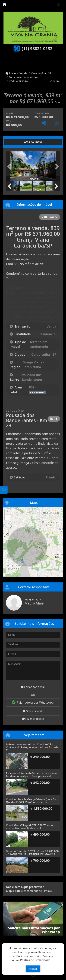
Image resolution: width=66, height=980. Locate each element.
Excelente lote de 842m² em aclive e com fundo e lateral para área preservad (32, 775)
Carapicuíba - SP (41, 73)
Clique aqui (13, 891)
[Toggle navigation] (59, 5)
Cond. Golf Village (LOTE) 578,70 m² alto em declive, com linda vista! (31, 827)
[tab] (17, 142)
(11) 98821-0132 (37, 49)
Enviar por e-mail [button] (33, 687)
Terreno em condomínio (24, 77)
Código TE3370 (18, 81)
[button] (10, 167)
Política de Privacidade (35, 960)
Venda (23, 73)
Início (11, 73)
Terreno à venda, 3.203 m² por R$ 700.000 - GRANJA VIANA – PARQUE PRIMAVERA (32, 852)
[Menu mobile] (4, 5)
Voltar (56, 81)
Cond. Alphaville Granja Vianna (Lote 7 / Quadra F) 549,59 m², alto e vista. (31, 801)
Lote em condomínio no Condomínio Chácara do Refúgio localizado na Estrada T (32, 747)
